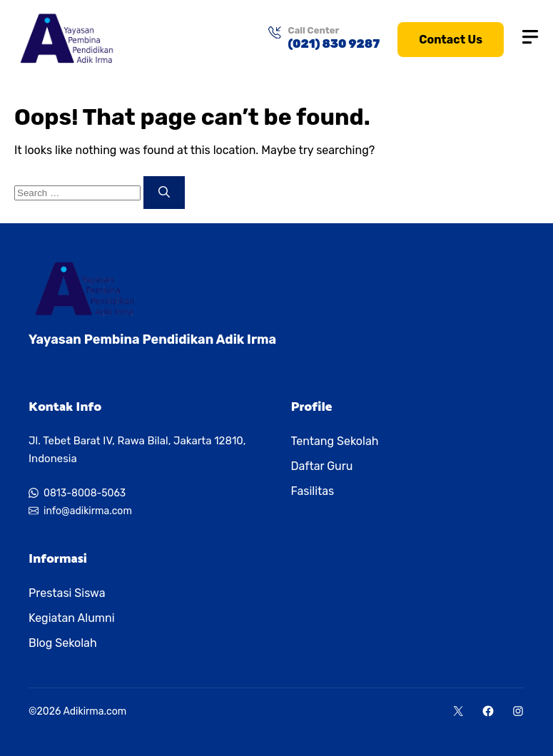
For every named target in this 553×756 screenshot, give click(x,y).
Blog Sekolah (63, 643)
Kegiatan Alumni (72, 618)
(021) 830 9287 (334, 44)
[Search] (164, 193)
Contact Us (451, 40)
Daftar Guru (322, 466)
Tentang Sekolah (335, 441)
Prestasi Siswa (67, 593)
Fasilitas (313, 491)
